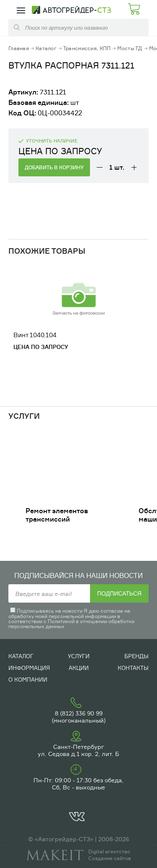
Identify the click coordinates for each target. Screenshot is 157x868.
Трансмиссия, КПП (87, 48)
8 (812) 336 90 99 (79, 713)
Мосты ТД (130, 48)
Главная (19, 48)
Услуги (79, 656)
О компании (28, 680)
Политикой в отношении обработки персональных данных (71, 624)
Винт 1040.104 (35, 335)
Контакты (133, 668)
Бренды (136, 656)
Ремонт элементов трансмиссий (57, 515)
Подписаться (119, 593)
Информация (29, 668)
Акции (79, 668)
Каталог (46, 48)
